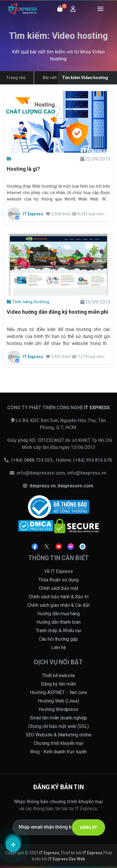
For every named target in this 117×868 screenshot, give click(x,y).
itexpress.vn (43, 486)
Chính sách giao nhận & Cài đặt (58, 605)
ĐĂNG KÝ (88, 827)
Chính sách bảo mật (59, 588)
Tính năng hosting (28, 302)
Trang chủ (16, 78)
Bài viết (50, 78)
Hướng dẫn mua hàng (59, 614)
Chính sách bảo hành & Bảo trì (58, 597)
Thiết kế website (59, 676)
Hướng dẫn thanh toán (58, 622)
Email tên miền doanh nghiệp (59, 718)
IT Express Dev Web (67, 859)
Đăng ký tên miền (58, 684)
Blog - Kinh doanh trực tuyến (59, 752)
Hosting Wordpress (59, 709)
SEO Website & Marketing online (59, 735)
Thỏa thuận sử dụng (58, 580)
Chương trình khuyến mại (58, 743)
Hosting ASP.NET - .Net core (58, 692)
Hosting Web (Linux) (58, 701)
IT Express (49, 853)
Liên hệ (58, 647)
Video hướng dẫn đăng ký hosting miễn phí (57, 312)
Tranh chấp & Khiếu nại (58, 631)
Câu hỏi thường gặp (59, 639)
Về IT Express (58, 571)
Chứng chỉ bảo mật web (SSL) (58, 726)
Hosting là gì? (23, 169)
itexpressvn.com (75, 486)
